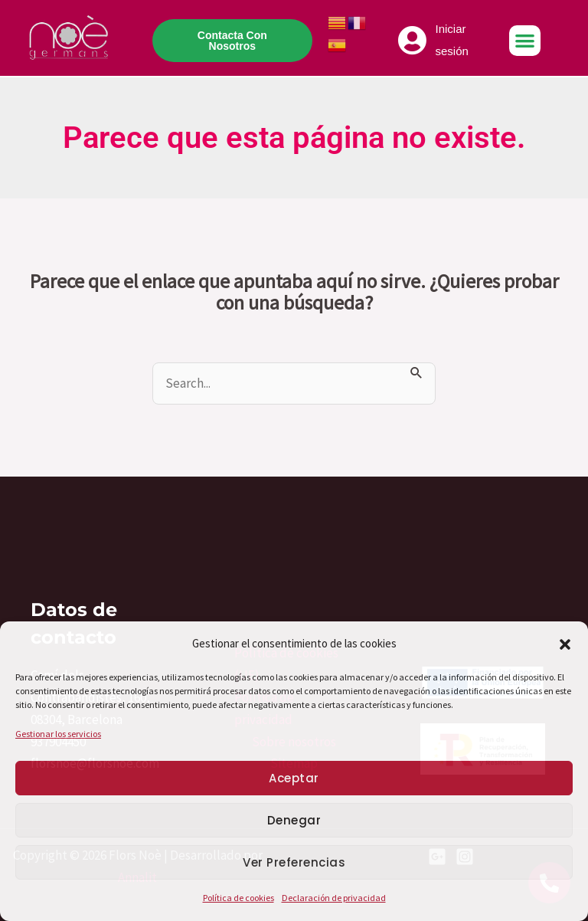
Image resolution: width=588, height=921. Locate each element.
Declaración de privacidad (334, 898)
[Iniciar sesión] (413, 41)
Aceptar (294, 778)
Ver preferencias (294, 862)
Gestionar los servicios (58, 734)
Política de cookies (238, 898)
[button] (565, 644)
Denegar (294, 820)
